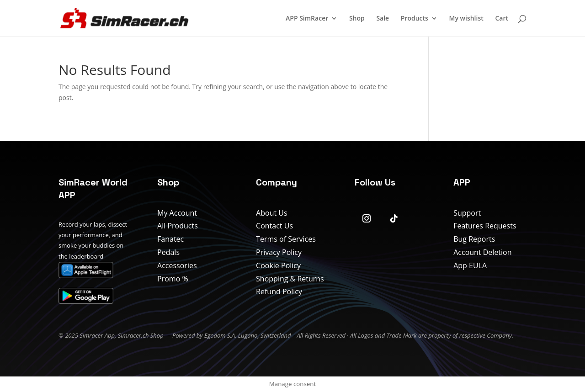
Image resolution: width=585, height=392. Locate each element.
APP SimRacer (307, 19)
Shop (357, 19)
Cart (502, 19)
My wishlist (466, 19)
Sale (383, 19)
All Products (178, 226)
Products (415, 19)
